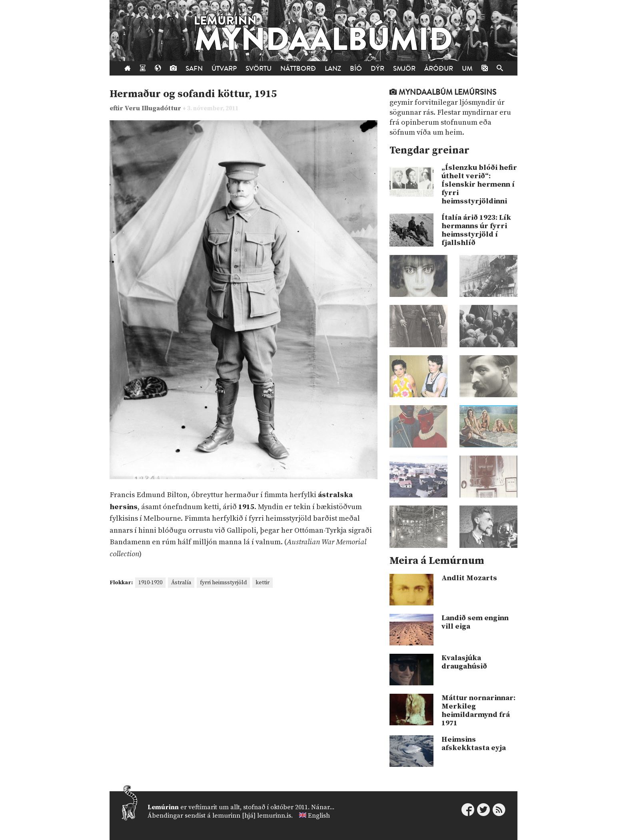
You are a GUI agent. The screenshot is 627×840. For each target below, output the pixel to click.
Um (467, 69)
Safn (194, 69)
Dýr (377, 69)
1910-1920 (150, 583)
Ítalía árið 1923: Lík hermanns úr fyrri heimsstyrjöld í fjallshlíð (476, 230)
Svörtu (259, 69)
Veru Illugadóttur (154, 108)
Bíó (356, 69)
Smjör (404, 69)
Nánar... (323, 807)
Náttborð (298, 69)
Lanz (333, 69)
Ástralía (181, 583)
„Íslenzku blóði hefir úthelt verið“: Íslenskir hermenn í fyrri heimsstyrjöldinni (479, 184)
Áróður (439, 69)
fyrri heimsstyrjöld (223, 583)
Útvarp (224, 69)
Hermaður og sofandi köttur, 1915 (193, 94)
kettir (263, 583)
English (319, 816)
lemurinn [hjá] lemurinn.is (252, 816)
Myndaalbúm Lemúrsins (443, 92)
